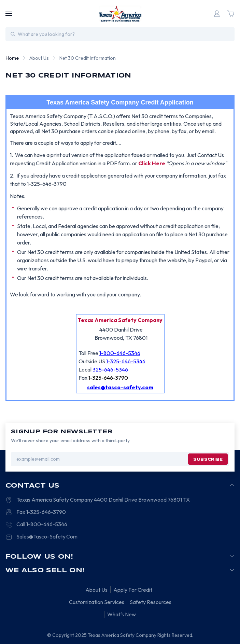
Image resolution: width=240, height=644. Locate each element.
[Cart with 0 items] (230, 14)
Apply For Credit (133, 590)
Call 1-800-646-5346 (42, 524)
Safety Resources (151, 602)
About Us (96, 590)
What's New (122, 614)
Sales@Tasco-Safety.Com (47, 536)
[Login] (217, 14)
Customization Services (97, 602)
